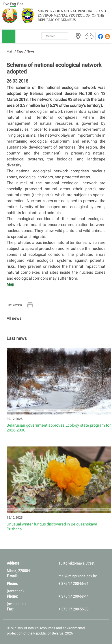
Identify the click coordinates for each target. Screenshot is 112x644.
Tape (20, 51)
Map (10, 284)
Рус (6, 4)
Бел (20, 4)
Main (10, 51)
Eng (13, 4)
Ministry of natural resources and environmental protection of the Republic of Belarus (72, 15)
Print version (14, 305)
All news (14, 318)
